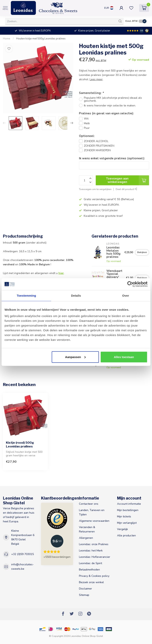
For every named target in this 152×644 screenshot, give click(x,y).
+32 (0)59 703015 (23, 554)
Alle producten (126, 536)
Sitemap (84, 595)
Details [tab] (76, 296)
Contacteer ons (89, 504)
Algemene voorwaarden (94, 521)
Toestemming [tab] (26, 296)
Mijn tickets (124, 516)
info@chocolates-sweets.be (23, 567)
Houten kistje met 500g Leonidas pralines (41, 39)
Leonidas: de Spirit (91, 563)
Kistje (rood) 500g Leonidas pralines (20, 444)
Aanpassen (75, 357)
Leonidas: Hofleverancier (95, 557)
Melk (87, 123)
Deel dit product (126, 189)
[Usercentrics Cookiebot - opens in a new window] (130, 284)
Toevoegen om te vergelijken (95, 189)
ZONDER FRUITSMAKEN (99, 146)
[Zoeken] (120, 21)
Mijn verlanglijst (127, 523)
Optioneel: (87, 136)
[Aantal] (86, 180)
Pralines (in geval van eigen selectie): (106, 113)
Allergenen (86, 538)
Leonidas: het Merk (91, 551)
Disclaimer (85, 589)
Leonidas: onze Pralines (94, 544)
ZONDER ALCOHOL (96, 141)
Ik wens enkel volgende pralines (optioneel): (112, 158)
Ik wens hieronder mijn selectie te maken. (110, 106)
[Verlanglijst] (9, 49)
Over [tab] (126, 296)
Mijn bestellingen (128, 510)
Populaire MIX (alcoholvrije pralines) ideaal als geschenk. (113, 99)
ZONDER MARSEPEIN (97, 150)
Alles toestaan (124, 357)
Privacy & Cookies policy (94, 576)
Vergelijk (122, 529)
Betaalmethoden (89, 570)
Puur (87, 128)
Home (7, 39)
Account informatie (129, 504)
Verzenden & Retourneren (87, 529)
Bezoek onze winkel (91, 582)
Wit (86, 119)
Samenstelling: (91, 93)
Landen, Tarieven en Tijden (92, 512)
